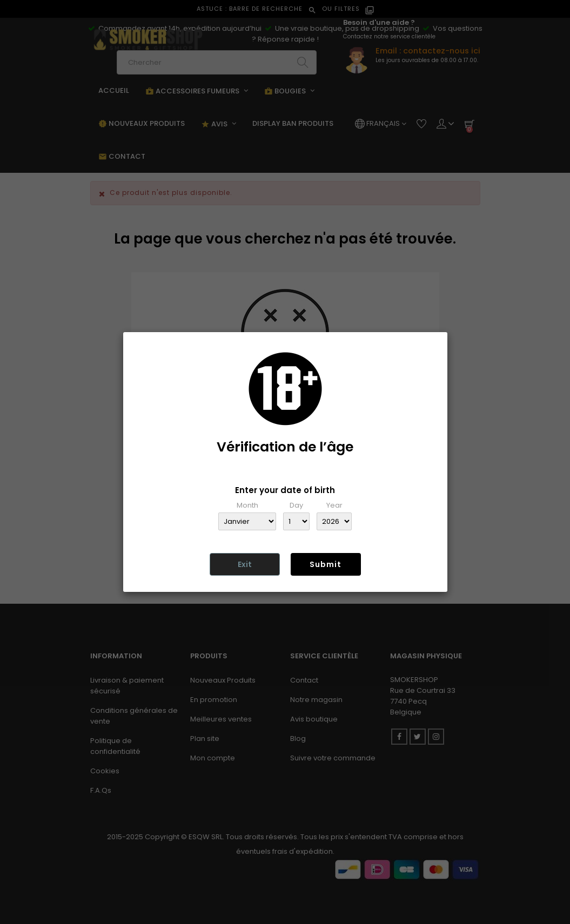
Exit (245, 564)
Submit (326, 564)
